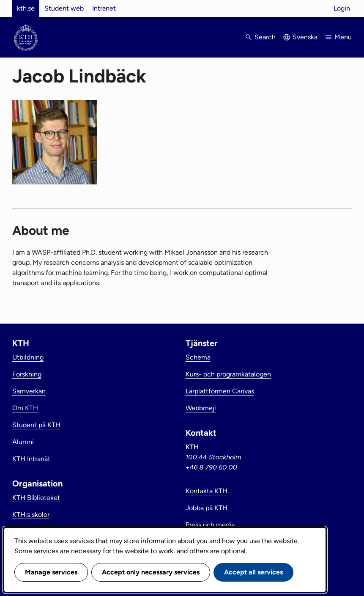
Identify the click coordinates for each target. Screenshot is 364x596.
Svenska (305, 37)
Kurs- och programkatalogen (228, 374)
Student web (64, 8)
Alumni (23, 442)
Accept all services (253, 572)
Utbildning (28, 357)
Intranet (104, 8)
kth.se (26, 8)
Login (342, 8)
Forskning (27, 374)
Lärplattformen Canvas (220, 391)
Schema (198, 357)
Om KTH (25, 408)
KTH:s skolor (31, 515)
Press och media (210, 525)
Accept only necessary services (151, 572)
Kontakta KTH (207, 491)
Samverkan (29, 391)
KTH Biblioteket (36, 498)
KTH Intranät (31, 459)
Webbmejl (201, 408)
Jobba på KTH (207, 508)
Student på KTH (36, 425)
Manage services (51, 572)
